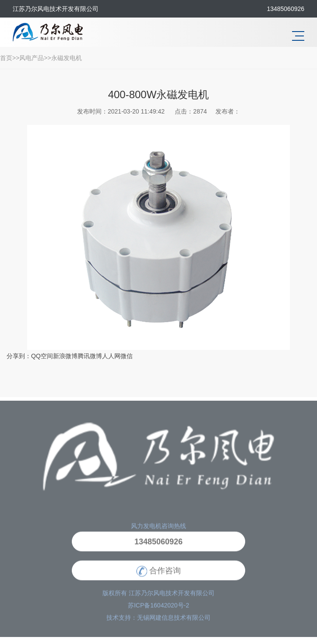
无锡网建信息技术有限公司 (174, 622)
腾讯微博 (90, 356)
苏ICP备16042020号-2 (158, 609)
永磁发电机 (67, 58)
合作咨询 (158, 575)
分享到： (19, 356)
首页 (6, 58)
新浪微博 (65, 356)
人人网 (111, 356)
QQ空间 (42, 356)
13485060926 (158, 546)
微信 (127, 356)
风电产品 (32, 58)
